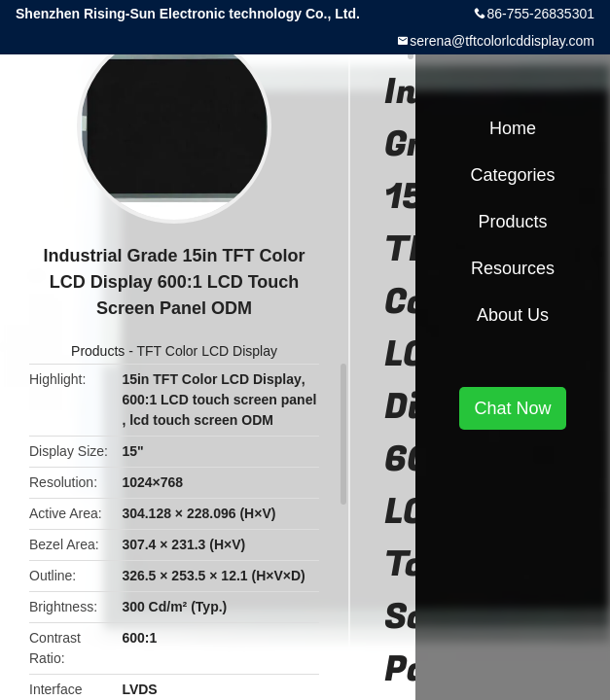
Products (98, 351)
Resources (513, 268)
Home (513, 128)
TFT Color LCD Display (207, 351)
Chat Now (512, 408)
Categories (512, 175)
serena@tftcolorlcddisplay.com (502, 41)
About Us (513, 315)
